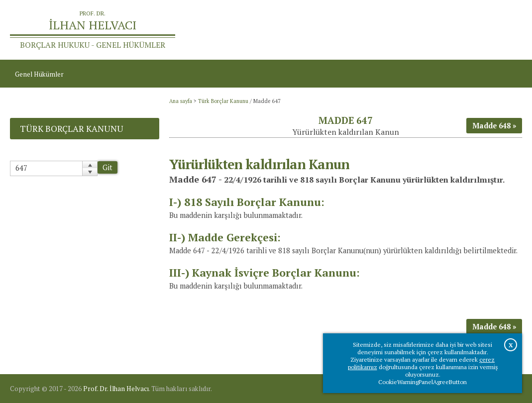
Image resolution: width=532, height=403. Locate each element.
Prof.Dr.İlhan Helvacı (453, 30)
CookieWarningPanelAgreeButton (423, 382)
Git (107, 167)
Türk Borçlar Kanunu (223, 101)
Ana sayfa (396, 30)
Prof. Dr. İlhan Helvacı (116, 389)
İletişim (506, 30)
